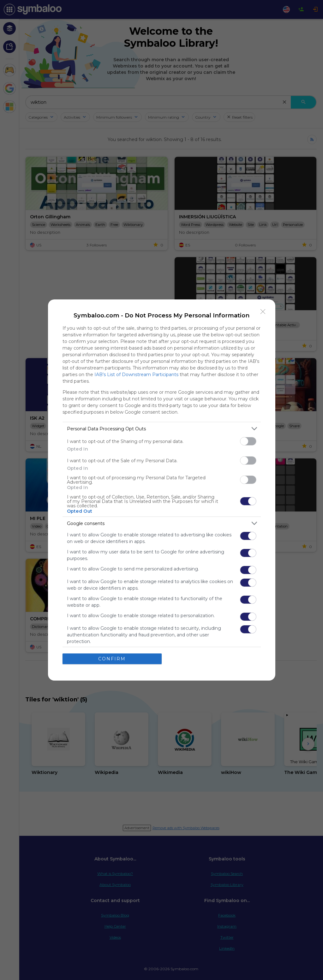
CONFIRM (112, 659)
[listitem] (162, 429)
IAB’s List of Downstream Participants (136, 375)
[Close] (263, 312)
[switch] (248, 441)
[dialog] (162, 490)
